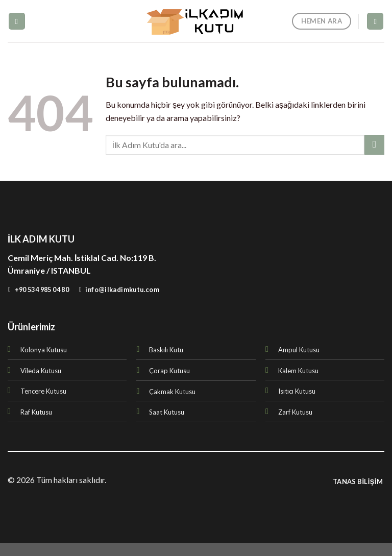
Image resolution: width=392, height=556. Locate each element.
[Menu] (17, 21)
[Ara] (375, 21)
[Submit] (374, 145)
